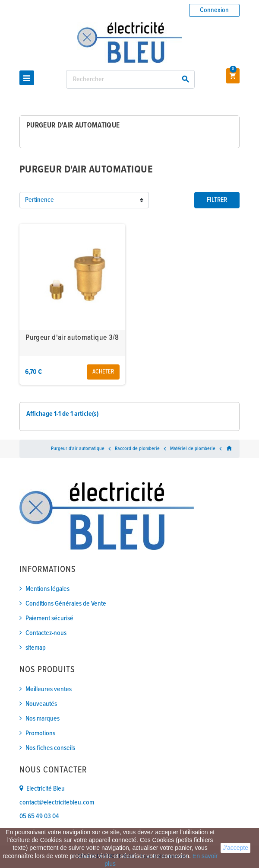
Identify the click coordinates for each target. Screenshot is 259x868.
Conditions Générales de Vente (66, 604)
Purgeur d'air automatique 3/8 (72, 338)
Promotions (40, 733)
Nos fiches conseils (50, 748)
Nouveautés (41, 704)
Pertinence (39, 200)
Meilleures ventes (49, 689)
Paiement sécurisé (49, 618)
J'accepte (235, 848)
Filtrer (217, 200)
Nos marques (43, 719)
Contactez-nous (46, 633)
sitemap (36, 648)
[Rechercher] (130, 79)
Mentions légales (47, 589)
